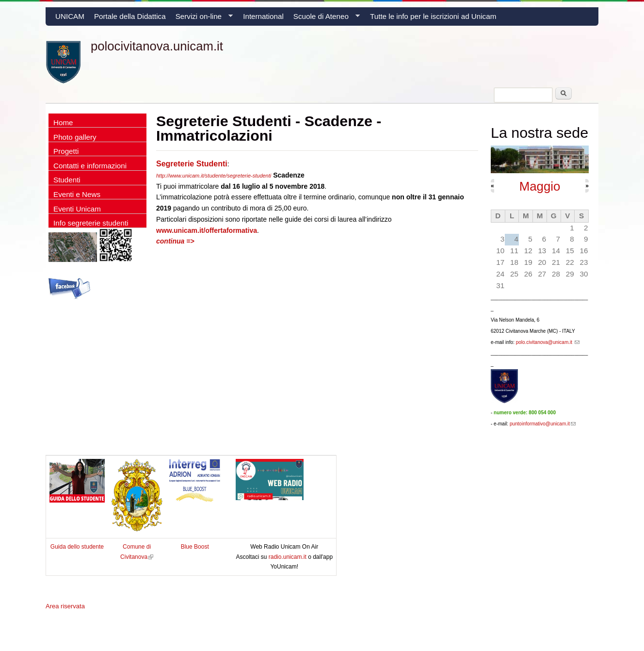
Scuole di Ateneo (324, 19)
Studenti (67, 180)
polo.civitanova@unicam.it (548, 342)
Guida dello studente (77, 547)
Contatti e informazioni (90, 166)
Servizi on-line (202, 19)
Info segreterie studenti (91, 223)
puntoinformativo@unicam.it (543, 424)
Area (65, 606)
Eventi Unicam (77, 209)
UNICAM (70, 16)
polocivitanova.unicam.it (157, 46)
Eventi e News (77, 194)
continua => (175, 241)
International (263, 16)
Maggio (540, 186)
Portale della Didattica (130, 16)
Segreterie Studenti (192, 164)
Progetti (66, 151)
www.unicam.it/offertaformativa (207, 230)
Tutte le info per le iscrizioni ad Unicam (433, 16)
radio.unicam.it (288, 557)
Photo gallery (75, 137)
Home (63, 122)
